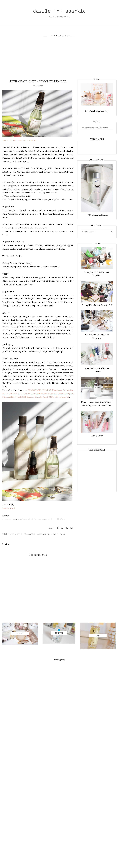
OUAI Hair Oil (13, 394)
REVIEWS (55, 534)
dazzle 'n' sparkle (59, 11)
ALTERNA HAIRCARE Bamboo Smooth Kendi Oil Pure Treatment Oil (38, 397)
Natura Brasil (9, 508)
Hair (11, 534)
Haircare (18, 534)
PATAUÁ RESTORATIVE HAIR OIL (19, 141)
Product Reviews (43, 534)
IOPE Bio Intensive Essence (97, 215)
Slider (62, 534)
